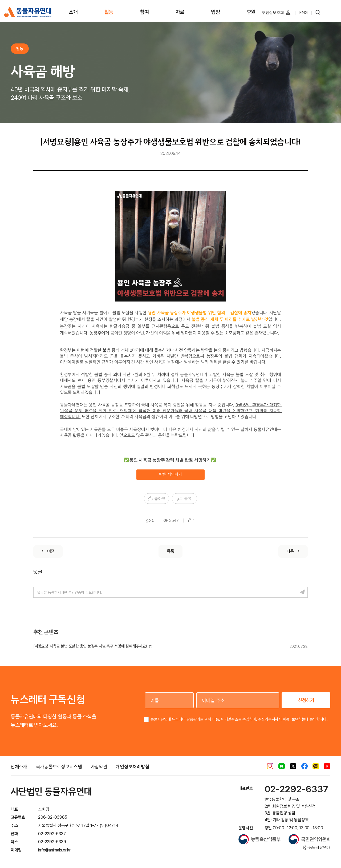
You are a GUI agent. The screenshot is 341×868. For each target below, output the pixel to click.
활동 (109, 12)
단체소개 (19, 767)
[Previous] (48, 552)
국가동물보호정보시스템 (59, 767)
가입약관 (99, 767)
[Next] (293, 552)
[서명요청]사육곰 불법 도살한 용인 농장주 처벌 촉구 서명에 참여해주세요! (93, 646)
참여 (144, 12)
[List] (170, 552)
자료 (180, 12)
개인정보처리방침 (132, 767)
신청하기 (306, 700)
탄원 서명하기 (170, 475)
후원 (251, 12)
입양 (216, 12)
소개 (73, 12)
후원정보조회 (273, 13)
